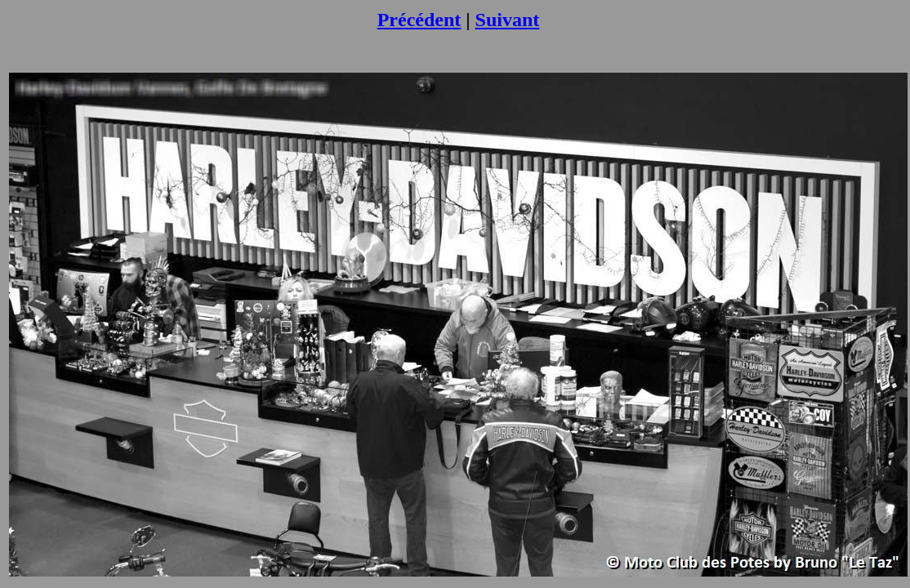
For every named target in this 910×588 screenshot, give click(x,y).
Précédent (419, 20)
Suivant (508, 20)
